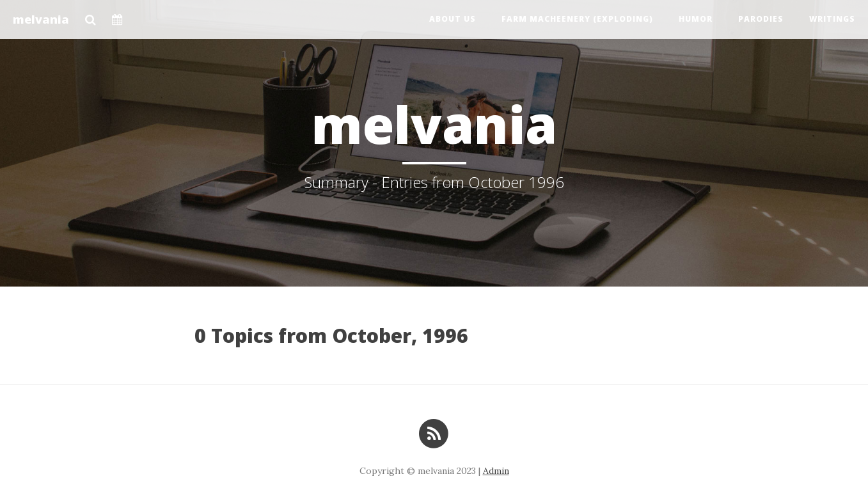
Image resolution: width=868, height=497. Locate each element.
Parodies (761, 19)
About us (453, 19)
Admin (496, 471)
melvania (41, 19)
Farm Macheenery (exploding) (577, 19)
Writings (832, 19)
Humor (696, 19)
